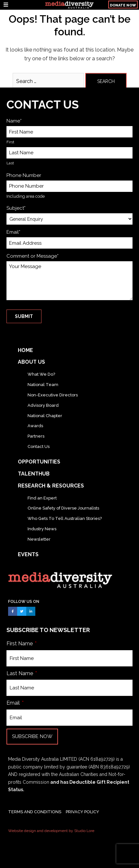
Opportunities (39, 462)
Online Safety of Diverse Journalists (63, 508)
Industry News (42, 529)
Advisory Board (43, 405)
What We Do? (41, 374)
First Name (20, 644)
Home (25, 350)
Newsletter (39, 539)
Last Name (20, 673)
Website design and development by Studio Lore (51, 831)
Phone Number (24, 175)
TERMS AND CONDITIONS (35, 812)
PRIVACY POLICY (82, 812)
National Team (43, 385)
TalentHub (34, 474)
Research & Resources (51, 486)
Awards (35, 426)
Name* (14, 121)
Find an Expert (42, 498)
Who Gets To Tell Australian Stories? (65, 518)
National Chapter (45, 416)
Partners (36, 436)
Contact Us (39, 446)
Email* (13, 232)
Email (14, 703)
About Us (31, 362)
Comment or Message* (33, 256)
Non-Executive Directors (53, 395)
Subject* (16, 208)
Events (28, 554)
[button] (123, 5)
